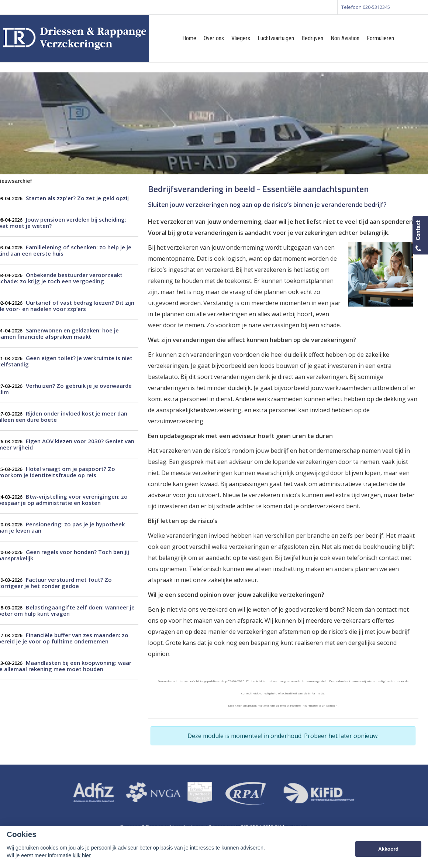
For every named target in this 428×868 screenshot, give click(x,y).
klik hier (82, 855)
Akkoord (388, 849)
